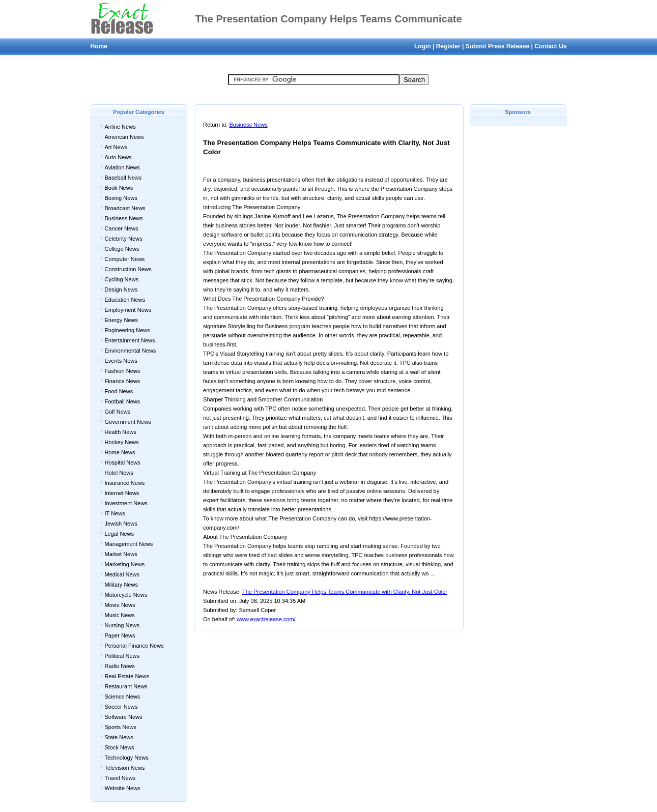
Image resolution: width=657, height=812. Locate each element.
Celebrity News (124, 239)
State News (119, 737)
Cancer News (122, 228)
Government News (128, 422)
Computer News (125, 259)
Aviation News (123, 167)
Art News (116, 147)
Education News (125, 300)
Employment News (128, 310)
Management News (129, 544)
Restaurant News (126, 686)
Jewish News (121, 524)
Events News (121, 361)
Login (423, 46)
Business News (124, 218)
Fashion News (123, 371)
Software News (124, 717)
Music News (120, 615)
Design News (121, 289)
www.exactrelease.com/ (266, 619)
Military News (121, 585)
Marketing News (125, 564)
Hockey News (122, 442)
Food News (119, 391)
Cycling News (122, 279)
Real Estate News (127, 676)
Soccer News (121, 707)
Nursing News (122, 625)
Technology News (127, 758)
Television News (125, 768)
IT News (115, 513)
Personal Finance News (134, 646)
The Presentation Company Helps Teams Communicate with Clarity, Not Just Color (345, 592)
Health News (121, 432)
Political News (122, 656)
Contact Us (550, 46)
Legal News (119, 534)
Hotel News (119, 473)
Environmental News (131, 351)
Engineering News (127, 330)
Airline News (120, 127)
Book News (119, 188)
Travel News (120, 778)
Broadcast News (125, 208)
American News (124, 137)
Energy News (121, 320)
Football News (123, 401)
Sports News (121, 727)
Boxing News (121, 198)
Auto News (118, 157)
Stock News (120, 747)
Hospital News (123, 462)
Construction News (128, 269)
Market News (121, 554)
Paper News (120, 635)
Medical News (122, 574)
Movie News (120, 605)
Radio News (120, 666)
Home (99, 46)
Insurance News (125, 483)
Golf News (118, 412)
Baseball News (123, 178)
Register (448, 46)
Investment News (126, 503)
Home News (120, 452)
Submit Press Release (497, 46)
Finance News (123, 381)
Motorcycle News (126, 595)
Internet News (122, 493)
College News (122, 249)
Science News (123, 697)
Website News (123, 788)
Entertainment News (130, 340)
